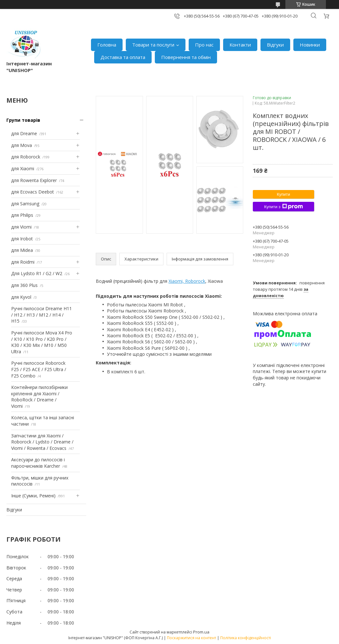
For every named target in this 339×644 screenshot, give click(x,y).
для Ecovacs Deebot (33, 192)
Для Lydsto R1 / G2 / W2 (37, 273)
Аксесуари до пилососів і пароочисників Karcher (38, 463)
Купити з (283, 207)
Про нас (204, 45)
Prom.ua (201, 632)
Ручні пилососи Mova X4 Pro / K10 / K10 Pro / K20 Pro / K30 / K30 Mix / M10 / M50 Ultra (42, 342)
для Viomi (21, 227)
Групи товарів (23, 120)
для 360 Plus (24, 285)
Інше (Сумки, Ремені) (33, 496)
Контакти (240, 45)
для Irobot (22, 239)
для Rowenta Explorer (34, 180)
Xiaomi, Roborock (187, 281)
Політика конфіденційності (246, 638)
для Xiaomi (23, 168)
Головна (107, 45)
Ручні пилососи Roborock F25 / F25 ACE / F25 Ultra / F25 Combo (39, 369)
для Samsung (25, 204)
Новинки (310, 45)
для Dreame (24, 133)
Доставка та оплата (123, 57)
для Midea (22, 250)
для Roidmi (23, 262)
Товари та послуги (153, 45)
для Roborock (26, 157)
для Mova (22, 145)
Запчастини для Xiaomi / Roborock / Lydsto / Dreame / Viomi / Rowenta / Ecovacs (42, 442)
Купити (283, 194)
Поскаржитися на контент (192, 638)
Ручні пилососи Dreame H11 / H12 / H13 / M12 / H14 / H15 (41, 315)
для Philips (22, 215)
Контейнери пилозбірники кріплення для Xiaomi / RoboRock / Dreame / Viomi (39, 397)
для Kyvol (21, 297)
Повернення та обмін (186, 57)
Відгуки (275, 45)
